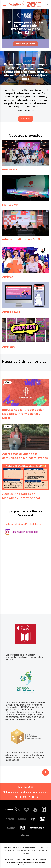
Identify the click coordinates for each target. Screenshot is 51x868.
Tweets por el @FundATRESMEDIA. (22, 524)
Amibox (8, 277)
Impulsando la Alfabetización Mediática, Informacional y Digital (23, 414)
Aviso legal (9, 859)
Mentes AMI (11, 205)
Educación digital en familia (22, 240)
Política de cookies (39, 859)
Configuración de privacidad (34, 862)
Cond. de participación (15, 862)
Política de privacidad (23, 859)
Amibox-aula (11, 312)
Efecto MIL (10, 169)
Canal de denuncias (26, 865)
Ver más (26, 119)
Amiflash (8, 347)
